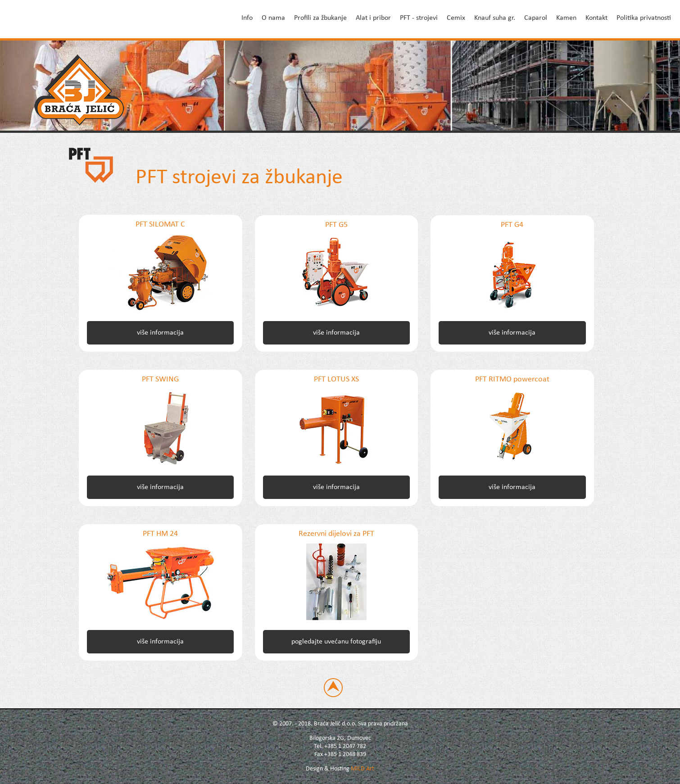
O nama (273, 18)
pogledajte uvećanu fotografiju (336, 642)
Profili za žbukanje (320, 18)
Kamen (566, 18)
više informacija (160, 333)
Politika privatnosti (644, 18)
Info (247, 18)
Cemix (456, 18)
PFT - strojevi (419, 18)
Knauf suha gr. (495, 18)
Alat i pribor (373, 18)
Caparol (536, 18)
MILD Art (363, 769)
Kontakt (596, 18)
